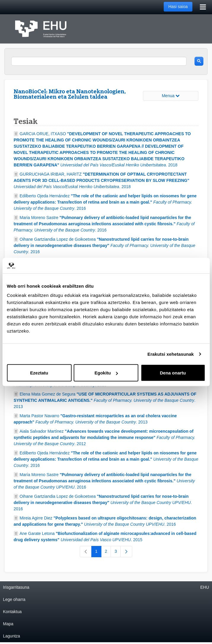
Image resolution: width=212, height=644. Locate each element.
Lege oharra (14, 599)
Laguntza (12, 636)
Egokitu (106, 373)
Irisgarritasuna (16, 587)
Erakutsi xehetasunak (170, 354)
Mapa (8, 624)
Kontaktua (12, 612)
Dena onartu (173, 373)
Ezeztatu (39, 373)
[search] (99, 61)
